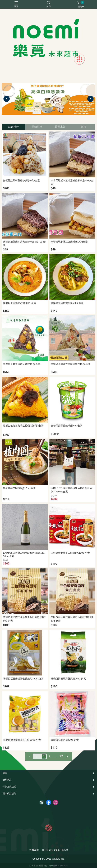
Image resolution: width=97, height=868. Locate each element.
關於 (5, 773)
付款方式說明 (9, 787)
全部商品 (7, 780)
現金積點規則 (9, 793)
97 (61, 756)
